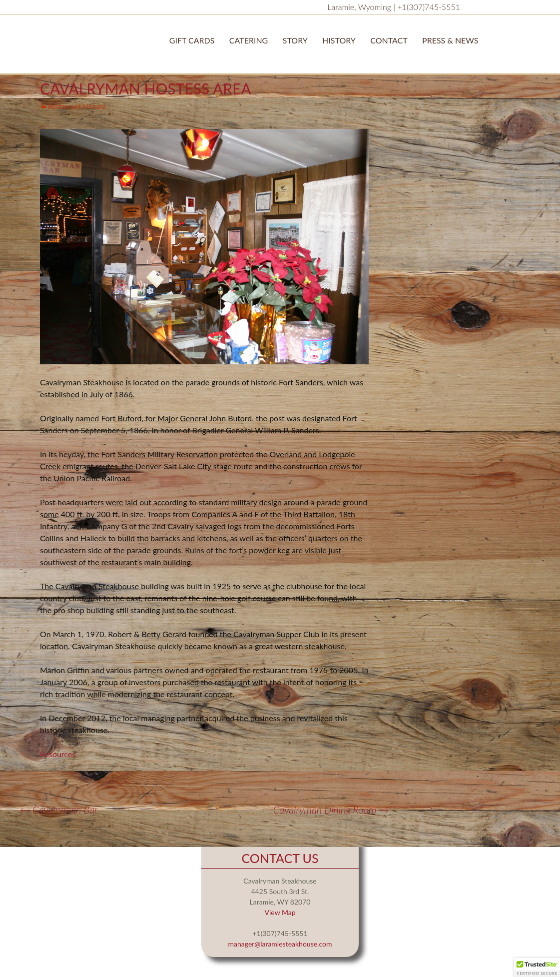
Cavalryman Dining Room (331, 810)
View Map (280, 912)
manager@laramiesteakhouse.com (280, 944)
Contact (389, 40)
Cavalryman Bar (59, 810)
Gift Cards (192, 40)
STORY (295, 40)
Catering (249, 40)
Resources (58, 754)
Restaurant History (77, 106)
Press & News (450, 40)
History (339, 40)
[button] (537, 968)
